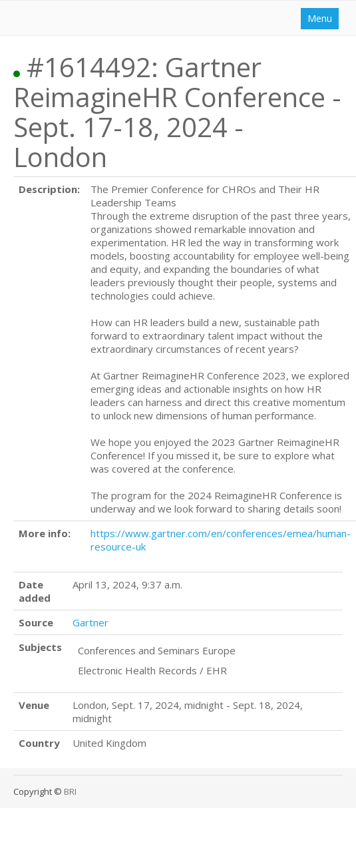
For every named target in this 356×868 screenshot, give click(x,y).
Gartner (90, 622)
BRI (70, 791)
